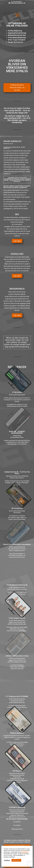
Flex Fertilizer (17, 825)
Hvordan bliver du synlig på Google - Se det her (17, 88)
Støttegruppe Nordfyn (17, 829)
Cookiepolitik (25, 852)
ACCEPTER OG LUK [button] (16, 860)
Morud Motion (17, 822)
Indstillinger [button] (7, 860)
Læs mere (17, 241)
